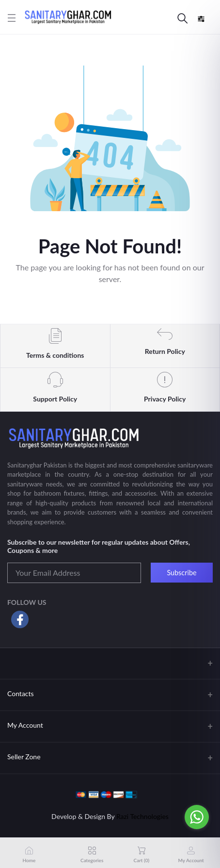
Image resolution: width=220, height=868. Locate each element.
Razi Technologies (142, 816)
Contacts (21, 693)
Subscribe (181, 573)
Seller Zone (24, 757)
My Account (25, 725)
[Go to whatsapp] (197, 817)
